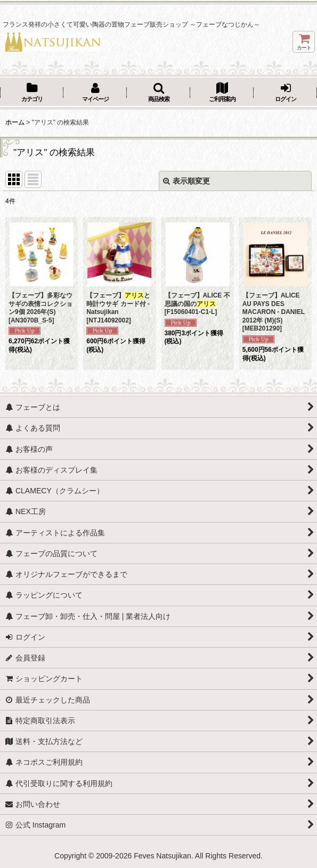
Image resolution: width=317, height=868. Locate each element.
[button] (158, 93)
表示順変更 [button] (186, 181)
